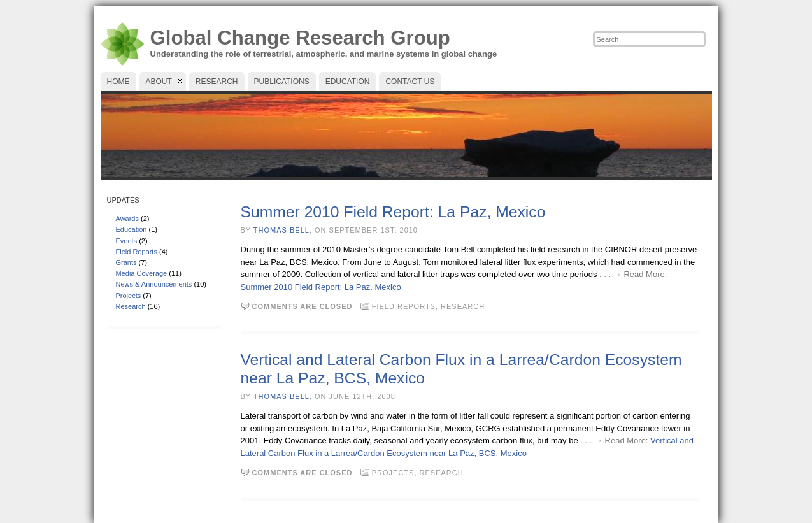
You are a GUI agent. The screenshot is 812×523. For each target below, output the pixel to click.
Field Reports (137, 252)
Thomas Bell (281, 230)
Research (131, 306)
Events (127, 241)
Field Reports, (406, 306)
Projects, (396, 473)
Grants (126, 262)
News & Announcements (154, 284)
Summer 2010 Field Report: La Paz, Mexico (393, 212)
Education (132, 229)
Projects (129, 296)
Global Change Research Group (300, 38)
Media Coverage (142, 273)
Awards (127, 219)
